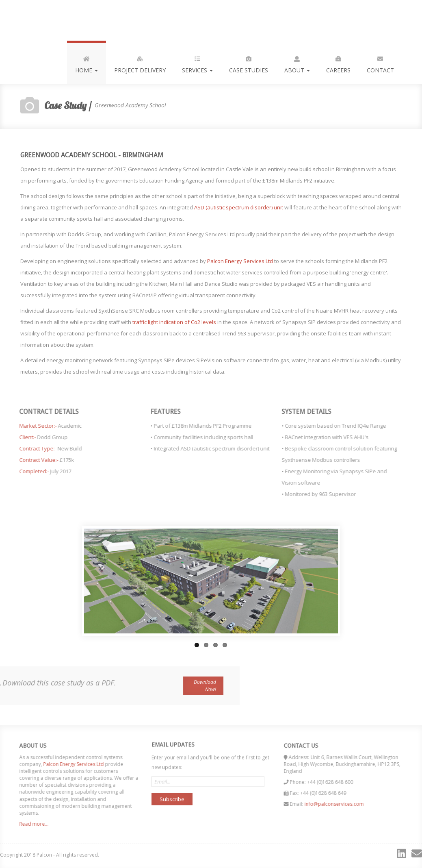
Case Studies (249, 63)
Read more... (30, 824)
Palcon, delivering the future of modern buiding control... (54, 20)
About (297, 63)
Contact (380, 63)
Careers (338, 63)
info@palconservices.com (338, 804)
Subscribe (172, 796)
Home (87, 63)
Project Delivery (140, 63)
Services (197, 63)
